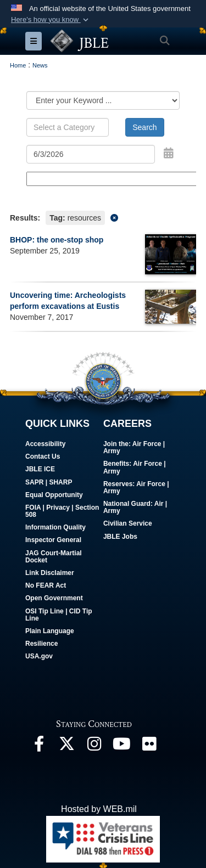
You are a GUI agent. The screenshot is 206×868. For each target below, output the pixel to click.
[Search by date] (91, 154)
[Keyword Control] (68, 127)
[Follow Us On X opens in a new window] (66, 746)
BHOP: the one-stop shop (57, 240)
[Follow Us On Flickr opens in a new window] (149, 746)
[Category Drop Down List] (103, 100)
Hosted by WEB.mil (99, 809)
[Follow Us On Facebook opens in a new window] (39, 746)
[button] (51, 20)
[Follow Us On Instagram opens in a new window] (94, 746)
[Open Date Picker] (169, 153)
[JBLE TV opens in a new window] (121, 746)
